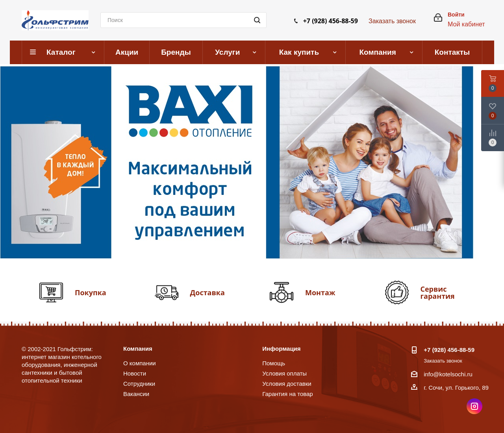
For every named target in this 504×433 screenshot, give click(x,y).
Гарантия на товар (287, 394)
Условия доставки (287, 384)
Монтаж (320, 292)
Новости (135, 373)
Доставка (208, 292)
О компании (140, 363)
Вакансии (136, 394)
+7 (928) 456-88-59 (331, 21)
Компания (138, 349)
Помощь (274, 363)
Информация (281, 349)
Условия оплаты (284, 373)
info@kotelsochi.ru (448, 374)
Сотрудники (139, 384)
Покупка (91, 292)
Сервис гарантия (438, 292)
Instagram (474, 406)
